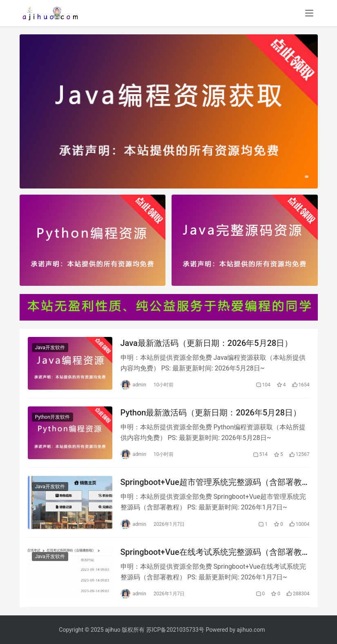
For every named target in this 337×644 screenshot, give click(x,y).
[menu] (309, 13)
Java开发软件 (50, 348)
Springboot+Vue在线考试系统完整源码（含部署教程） (211, 552)
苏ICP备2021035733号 (175, 630)
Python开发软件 (52, 417)
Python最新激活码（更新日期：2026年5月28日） (211, 413)
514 (260, 454)
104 (263, 385)
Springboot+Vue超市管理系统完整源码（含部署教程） (211, 482)
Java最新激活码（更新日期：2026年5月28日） (207, 343)
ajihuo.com (251, 630)
